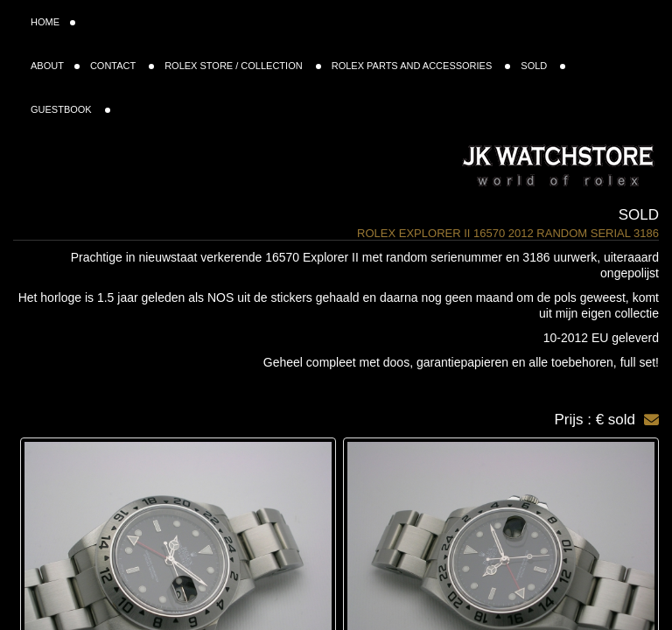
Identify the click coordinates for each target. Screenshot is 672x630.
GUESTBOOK (70, 109)
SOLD (543, 66)
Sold (639, 215)
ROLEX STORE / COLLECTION (243, 66)
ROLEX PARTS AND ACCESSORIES (421, 66)
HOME (53, 22)
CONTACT (122, 66)
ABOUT (55, 66)
